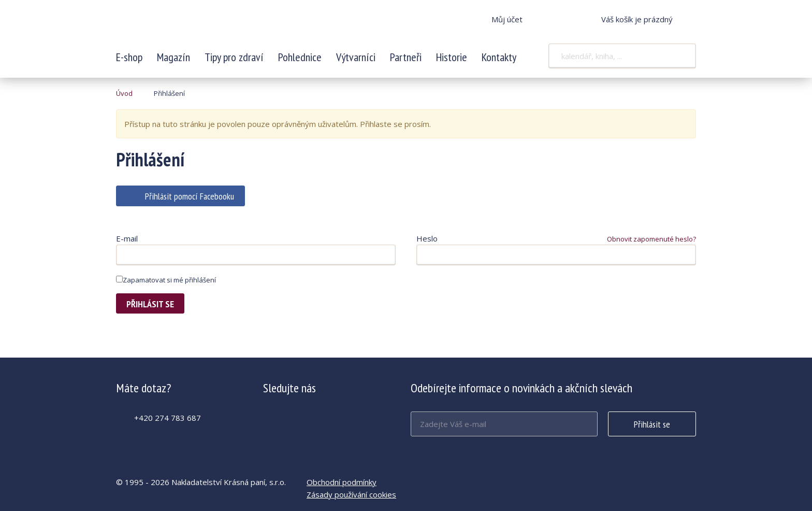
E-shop (129, 57)
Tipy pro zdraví (234, 57)
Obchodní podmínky (342, 482)
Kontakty (499, 57)
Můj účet (507, 19)
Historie (452, 57)
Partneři (406, 57)
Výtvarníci (356, 57)
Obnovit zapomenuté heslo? (651, 239)
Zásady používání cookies (351, 494)
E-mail (127, 238)
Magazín (173, 57)
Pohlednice (300, 57)
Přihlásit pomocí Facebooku (190, 196)
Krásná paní (185, 26)
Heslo (427, 238)
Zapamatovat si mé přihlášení (166, 280)
